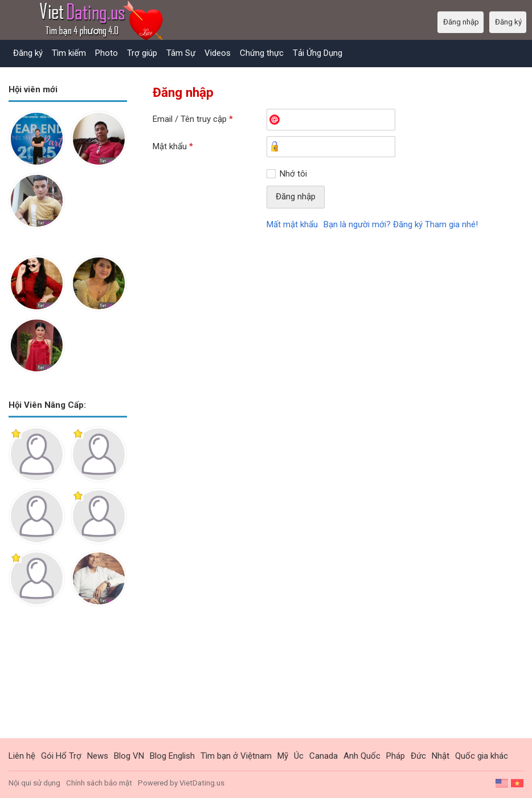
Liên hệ (22, 756)
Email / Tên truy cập (193, 119)
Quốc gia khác (482, 756)
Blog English (172, 756)
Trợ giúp (142, 53)
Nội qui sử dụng (34, 783)
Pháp (396, 756)
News (98, 756)
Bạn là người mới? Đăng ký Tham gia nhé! (401, 224)
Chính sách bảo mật (99, 783)
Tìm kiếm (69, 53)
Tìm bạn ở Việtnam (236, 756)
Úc (299, 756)
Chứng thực (262, 53)
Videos (218, 53)
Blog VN (129, 756)
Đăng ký (28, 53)
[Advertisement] (68, 681)
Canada (324, 756)
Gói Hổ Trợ (61, 756)
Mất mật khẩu (292, 224)
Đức (418, 756)
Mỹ (283, 756)
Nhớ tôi (293, 174)
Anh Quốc (362, 756)
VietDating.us (202, 783)
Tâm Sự (181, 53)
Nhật (441, 756)
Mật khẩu (173, 146)
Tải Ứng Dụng (318, 53)
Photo (107, 53)
